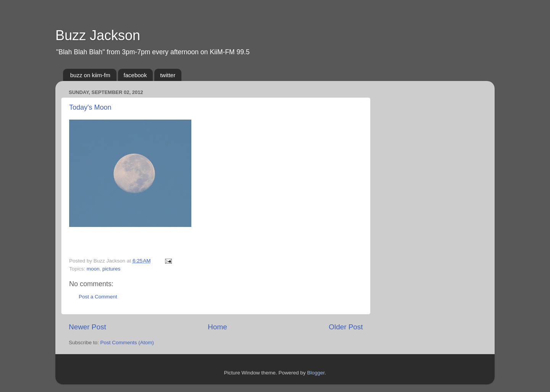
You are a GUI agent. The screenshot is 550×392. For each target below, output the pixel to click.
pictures (111, 269)
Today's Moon (90, 107)
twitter (168, 75)
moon (93, 269)
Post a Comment (98, 297)
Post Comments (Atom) (127, 343)
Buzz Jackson (98, 35)
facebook (135, 75)
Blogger (316, 373)
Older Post (346, 327)
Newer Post (87, 327)
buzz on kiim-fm (90, 75)
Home (217, 327)
